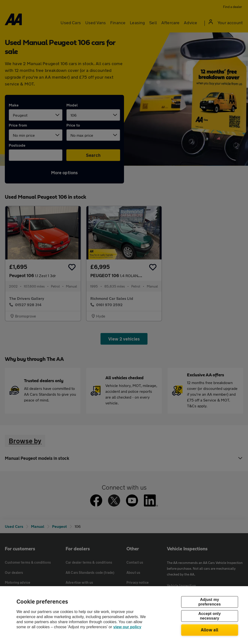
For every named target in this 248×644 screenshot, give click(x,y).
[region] (124, 615)
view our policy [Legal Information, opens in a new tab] (127, 627)
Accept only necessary (209, 616)
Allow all (210, 630)
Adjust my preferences (209, 602)
